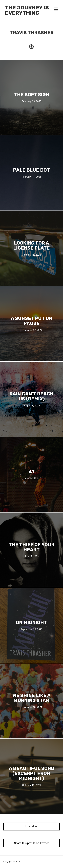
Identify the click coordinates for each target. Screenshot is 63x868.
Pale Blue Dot (32, 170)
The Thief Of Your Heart (32, 547)
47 (32, 472)
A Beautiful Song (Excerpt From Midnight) (32, 773)
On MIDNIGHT (32, 622)
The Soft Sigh (32, 95)
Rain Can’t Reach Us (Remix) (32, 396)
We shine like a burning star (32, 698)
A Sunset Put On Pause (32, 321)
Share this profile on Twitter (32, 843)
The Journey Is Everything (27, 10)
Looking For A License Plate (32, 245)
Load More (32, 826)
